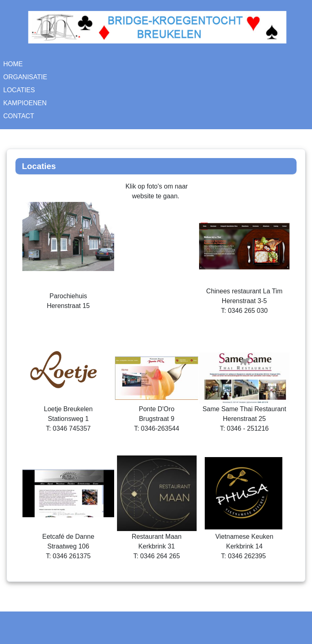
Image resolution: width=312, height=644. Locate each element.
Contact (19, 116)
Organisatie (25, 77)
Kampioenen (25, 103)
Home (13, 64)
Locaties (19, 90)
